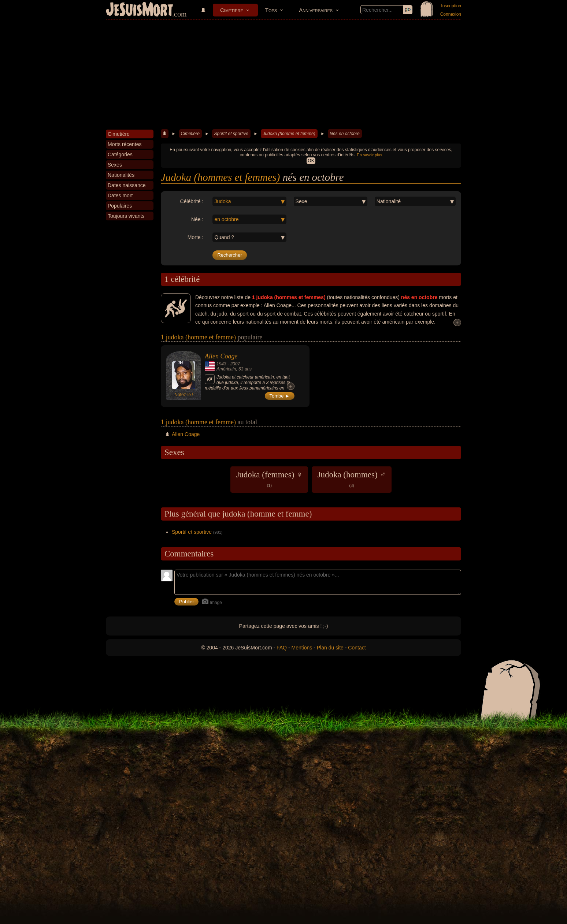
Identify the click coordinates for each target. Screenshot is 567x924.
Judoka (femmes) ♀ (269, 479)
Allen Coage (221, 356)
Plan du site (330, 648)
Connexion (451, 14)
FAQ (282, 648)
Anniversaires (316, 10)
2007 (235, 364)
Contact (357, 648)
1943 (221, 364)
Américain (226, 369)
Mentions (302, 648)
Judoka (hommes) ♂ (351, 479)
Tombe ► (280, 396)
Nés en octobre (344, 134)
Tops (271, 10)
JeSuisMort (140, 10)
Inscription (451, 6)
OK (311, 161)
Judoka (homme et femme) (289, 134)
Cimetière (232, 10)
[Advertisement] (283, 75)
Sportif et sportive (231, 134)
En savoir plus (369, 155)
